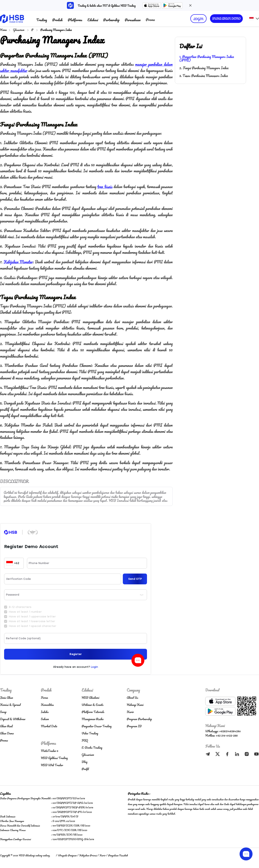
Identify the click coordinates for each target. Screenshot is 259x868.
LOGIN (198, 19)
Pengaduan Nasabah (118, 855)
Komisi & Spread (10, 705)
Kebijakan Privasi (88, 855)
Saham (45, 719)
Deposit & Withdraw (13, 719)
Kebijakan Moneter (18, 262)
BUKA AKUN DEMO (226, 18)
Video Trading (90, 733)
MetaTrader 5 (50, 751)
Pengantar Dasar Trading (97, 726)
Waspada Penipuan (67, 855)
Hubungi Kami (135, 705)
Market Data (49, 726)
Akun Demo (7, 733)
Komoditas (47, 705)
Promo (150, 20)
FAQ (85, 740)
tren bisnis (105, 187)
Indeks (45, 712)
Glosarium (19, 30)
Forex (44, 698)
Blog (84, 762)
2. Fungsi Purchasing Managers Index (204, 68)
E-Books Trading (92, 747)
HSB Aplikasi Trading (54, 758)
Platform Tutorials (93, 712)
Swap (3, 712)
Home (3, 30)
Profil (85, 769)
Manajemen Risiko (93, 719)
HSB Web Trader (52, 765)
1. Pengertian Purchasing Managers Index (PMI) (207, 58)
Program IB (134, 726)
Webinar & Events (92, 705)
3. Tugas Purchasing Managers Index (204, 76)
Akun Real (6, 726)
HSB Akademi (90, 698)
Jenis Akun (6, 698)
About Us (132, 698)
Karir (130, 712)
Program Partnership (139, 719)
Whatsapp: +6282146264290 (223, 731)
